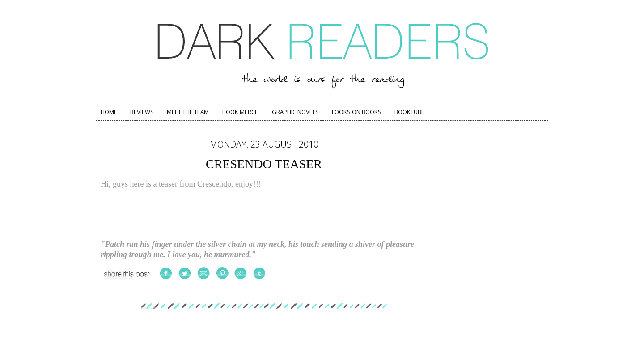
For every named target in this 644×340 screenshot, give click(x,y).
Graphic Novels (295, 112)
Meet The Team (188, 112)
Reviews (142, 112)
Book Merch (241, 112)
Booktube (409, 112)
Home (109, 112)
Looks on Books (357, 112)
